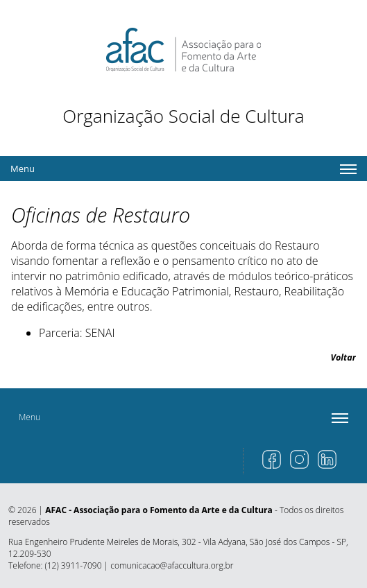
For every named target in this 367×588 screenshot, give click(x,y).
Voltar (343, 357)
